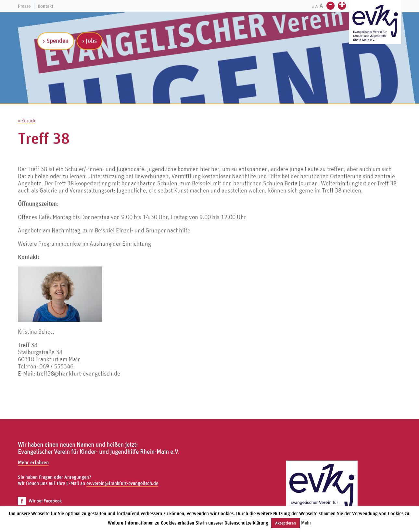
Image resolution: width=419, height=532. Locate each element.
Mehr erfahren (33, 462)
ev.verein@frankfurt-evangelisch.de (122, 483)
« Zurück (27, 120)
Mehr (306, 523)
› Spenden (56, 41)
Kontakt (45, 6)
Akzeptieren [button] (286, 523)
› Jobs (89, 41)
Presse (24, 6)
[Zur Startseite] (375, 23)
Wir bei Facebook (40, 501)
